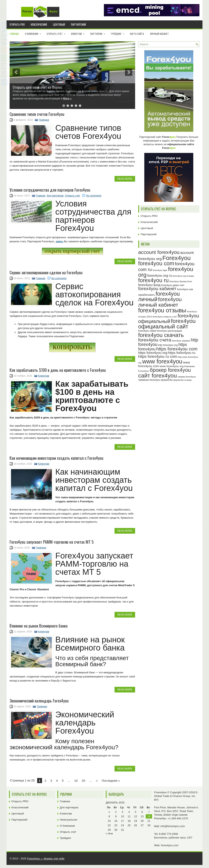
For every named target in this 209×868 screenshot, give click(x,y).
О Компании (34, 32)
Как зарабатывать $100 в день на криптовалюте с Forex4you (58, 370)
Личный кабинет (159, 34)
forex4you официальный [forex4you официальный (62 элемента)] (169, 318)
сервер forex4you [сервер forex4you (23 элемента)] (187, 377)
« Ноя (109, 833)
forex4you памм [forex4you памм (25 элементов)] (147, 331)
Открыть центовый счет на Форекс (38, 87)
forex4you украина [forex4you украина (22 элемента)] (181, 341)
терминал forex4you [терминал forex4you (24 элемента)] (149, 380)
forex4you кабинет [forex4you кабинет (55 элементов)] (157, 289)
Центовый (59, 24)
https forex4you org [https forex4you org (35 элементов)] (153, 353)
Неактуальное (68, 820)
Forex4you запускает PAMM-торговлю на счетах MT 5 (52, 542)
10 (76, 781)
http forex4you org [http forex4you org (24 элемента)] (168, 345)
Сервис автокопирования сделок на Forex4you (46, 272)
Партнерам (99, 32)
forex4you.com (170, 845)
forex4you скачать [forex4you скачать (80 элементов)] (161, 335)
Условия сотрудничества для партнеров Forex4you (50, 190)
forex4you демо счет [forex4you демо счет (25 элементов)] (173, 285)
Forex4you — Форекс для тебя (46, 859)
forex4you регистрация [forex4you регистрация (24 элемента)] (169, 331)
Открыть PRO (17, 24)
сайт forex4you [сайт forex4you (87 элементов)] (158, 376)
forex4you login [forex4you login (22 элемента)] (160, 270)
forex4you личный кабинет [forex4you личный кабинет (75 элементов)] (160, 302)
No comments (94, 196)
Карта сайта (137, 34)
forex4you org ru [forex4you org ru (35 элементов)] (160, 276)
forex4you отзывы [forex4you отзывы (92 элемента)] (162, 310)
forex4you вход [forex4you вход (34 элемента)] (149, 285)
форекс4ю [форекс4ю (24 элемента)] (167, 380)
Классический (39, 24)
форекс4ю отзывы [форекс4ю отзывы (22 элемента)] (182, 380)
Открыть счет (57, 32)
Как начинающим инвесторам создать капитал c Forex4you (56, 458)
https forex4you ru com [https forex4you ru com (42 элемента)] (158, 356)
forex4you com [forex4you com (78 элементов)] (156, 263)
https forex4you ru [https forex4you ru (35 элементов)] (182, 353)
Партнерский (78, 24)
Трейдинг (119, 32)
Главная (14, 34)
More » (67, 98)
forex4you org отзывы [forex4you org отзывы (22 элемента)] (183, 276)
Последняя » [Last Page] (111, 781)
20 (84, 781)
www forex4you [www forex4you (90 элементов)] (162, 361)
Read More (125, 179)
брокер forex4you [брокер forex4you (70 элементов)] (170, 370)
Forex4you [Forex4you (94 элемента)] (176, 258)
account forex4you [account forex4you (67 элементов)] (159, 252)
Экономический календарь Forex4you (39, 701)
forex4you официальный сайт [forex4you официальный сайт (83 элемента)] (167, 324)
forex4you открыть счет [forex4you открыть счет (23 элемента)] (165, 317)
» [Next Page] (97, 781)
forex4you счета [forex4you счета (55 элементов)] (155, 340)
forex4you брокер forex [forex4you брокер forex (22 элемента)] (181, 281)
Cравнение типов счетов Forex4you (37, 114)
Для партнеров (55, 196)
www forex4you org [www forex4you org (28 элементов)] (172, 366)
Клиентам (79, 32)
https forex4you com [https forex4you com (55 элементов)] (177, 349)
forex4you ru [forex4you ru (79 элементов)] (153, 280)
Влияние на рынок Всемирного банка (39, 626)
